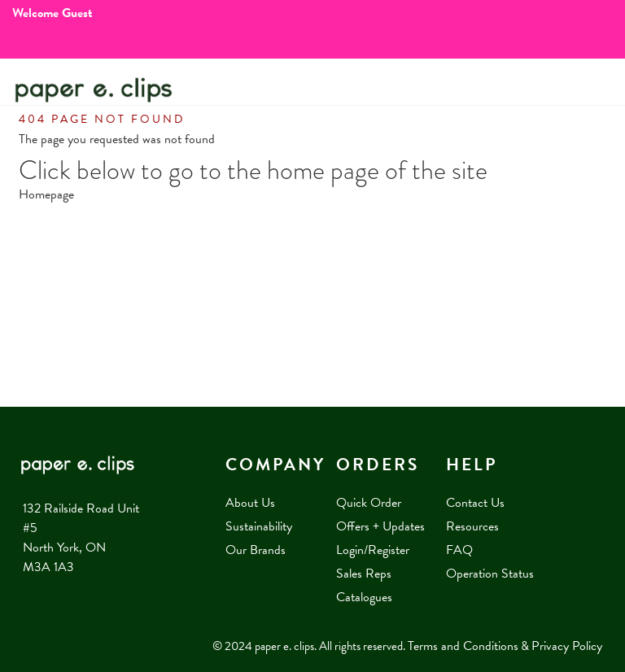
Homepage (46, 194)
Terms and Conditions (463, 646)
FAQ (459, 550)
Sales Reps (364, 574)
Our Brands (256, 550)
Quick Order (369, 503)
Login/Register (373, 550)
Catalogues (364, 597)
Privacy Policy (567, 646)
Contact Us (475, 503)
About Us (250, 503)
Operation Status (490, 574)
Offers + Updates (380, 526)
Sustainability (259, 526)
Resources (472, 526)
